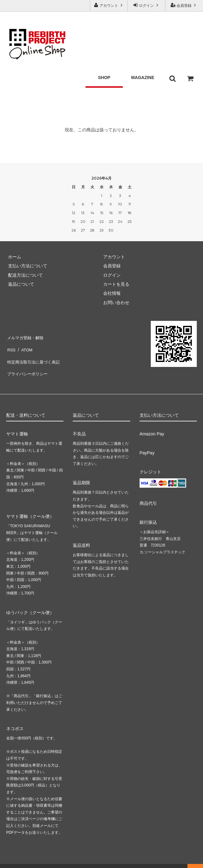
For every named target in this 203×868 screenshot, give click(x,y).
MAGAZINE (143, 73)
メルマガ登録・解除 (26, 336)
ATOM (25, 345)
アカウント (109, 5)
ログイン (147, 5)
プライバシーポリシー (28, 364)
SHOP (104, 73)
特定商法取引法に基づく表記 (35, 355)
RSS (11, 345)
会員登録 (184, 5)
